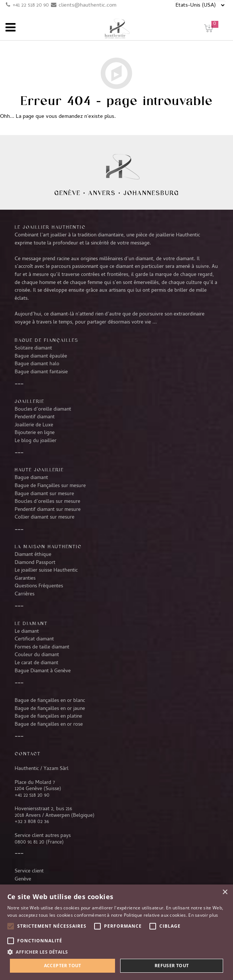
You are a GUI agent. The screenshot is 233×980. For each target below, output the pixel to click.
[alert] (116, 932)
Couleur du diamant (37, 655)
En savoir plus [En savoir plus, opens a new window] (203, 915)
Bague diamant (31, 478)
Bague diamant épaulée (41, 356)
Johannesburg (151, 193)
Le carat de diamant (36, 663)
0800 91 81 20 (29, 842)
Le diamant (27, 632)
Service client (29, 871)
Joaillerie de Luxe (34, 425)
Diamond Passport (35, 563)
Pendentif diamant (35, 417)
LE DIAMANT (31, 623)
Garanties (25, 579)
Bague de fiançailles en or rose (49, 725)
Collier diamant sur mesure (45, 517)
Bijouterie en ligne (35, 433)
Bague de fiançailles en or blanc (50, 701)
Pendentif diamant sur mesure (48, 510)
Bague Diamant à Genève (43, 671)
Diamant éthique (33, 555)
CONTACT (28, 753)
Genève (67, 193)
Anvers (102, 193)
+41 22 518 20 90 (31, 5)
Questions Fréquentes (39, 586)
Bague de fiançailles (47, 340)
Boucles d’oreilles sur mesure (47, 502)
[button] (116, 952)
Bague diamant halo (37, 364)
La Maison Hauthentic (48, 546)
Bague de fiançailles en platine (48, 717)
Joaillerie (29, 401)
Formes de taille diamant (42, 647)
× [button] (225, 892)
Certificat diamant (34, 639)
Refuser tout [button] (172, 966)
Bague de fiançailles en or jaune (50, 709)
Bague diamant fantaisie (41, 372)
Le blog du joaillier (36, 441)
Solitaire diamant (33, 348)
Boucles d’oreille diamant (43, 409)
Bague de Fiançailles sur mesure (50, 486)
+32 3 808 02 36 (32, 822)
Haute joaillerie (39, 470)
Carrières (25, 594)
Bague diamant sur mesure (44, 494)
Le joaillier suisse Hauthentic (46, 571)
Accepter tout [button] (63, 966)
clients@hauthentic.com (88, 5)
